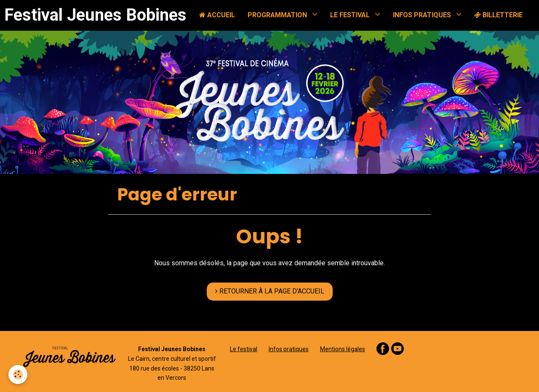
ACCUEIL (217, 15)
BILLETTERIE (498, 15)
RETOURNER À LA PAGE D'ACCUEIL (270, 291)
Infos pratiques (289, 349)
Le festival (244, 349)
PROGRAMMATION (278, 15)
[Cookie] (18, 375)
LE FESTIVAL (351, 15)
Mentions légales (343, 349)
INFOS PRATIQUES (423, 15)
